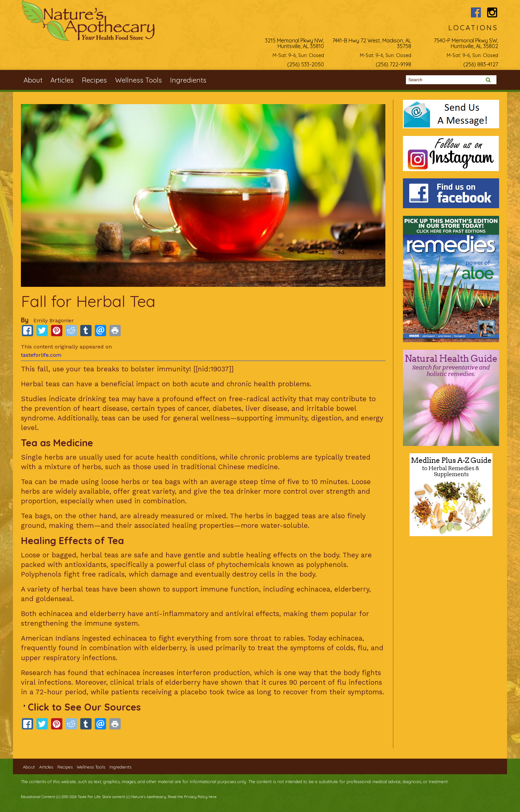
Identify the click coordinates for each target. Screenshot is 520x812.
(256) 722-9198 (393, 64)
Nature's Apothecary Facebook (476, 12)
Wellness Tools (138, 80)
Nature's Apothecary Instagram (492, 12)
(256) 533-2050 (306, 64)
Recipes (94, 80)
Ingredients (188, 80)
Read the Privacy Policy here (192, 797)
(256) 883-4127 (481, 64)
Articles (62, 80)
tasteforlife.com (41, 355)
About (33, 80)
